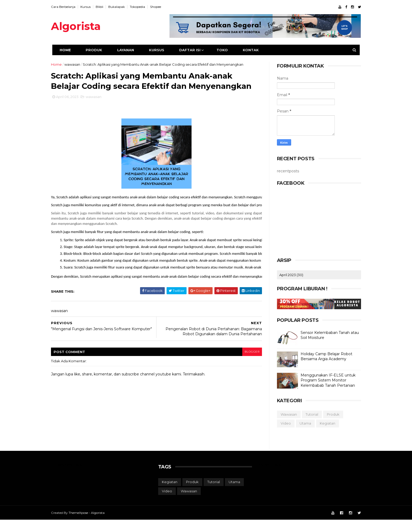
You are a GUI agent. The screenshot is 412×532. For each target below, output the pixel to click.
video (279, 423)
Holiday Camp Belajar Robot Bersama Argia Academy (320, 357)
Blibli (106, 7)
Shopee (162, 7)
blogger (246, 364)
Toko (227, 50)
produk (327, 414)
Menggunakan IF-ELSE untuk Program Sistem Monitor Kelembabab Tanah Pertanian (321, 380)
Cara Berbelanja (70, 7)
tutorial (305, 414)
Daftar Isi (195, 50)
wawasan (79, 64)
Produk (99, 50)
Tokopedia (144, 7)
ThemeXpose (85, 525)
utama (299, 423)
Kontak (256, 50)
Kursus (92, 7)
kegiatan (321, 423)
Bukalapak (123, 7)
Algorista (82, 26)
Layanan (131, 50)
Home (71, 50)
